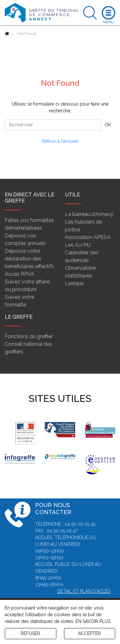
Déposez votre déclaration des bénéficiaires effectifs (29, 259)
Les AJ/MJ (78, 245)
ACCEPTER (89, 633)
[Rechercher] (53, 125)
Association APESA (88, 237)
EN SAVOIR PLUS (93, 621)
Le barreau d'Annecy (89, 214)
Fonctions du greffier (29, 336)
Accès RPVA (20, 274)
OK (108, 125)
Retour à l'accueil (60, 141)
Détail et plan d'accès (84, 591)
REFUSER (30, 633)
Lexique (74, 283)
